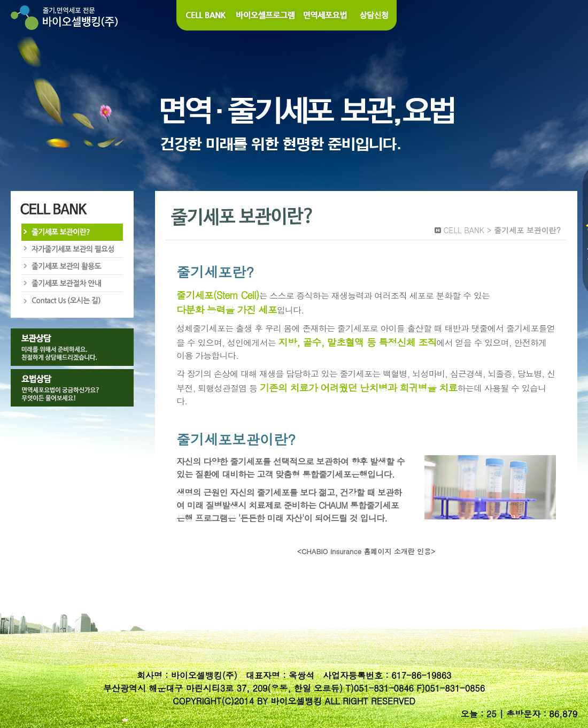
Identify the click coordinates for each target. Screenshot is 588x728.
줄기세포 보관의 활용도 (72, 266)
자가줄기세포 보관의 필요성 (72, 249)
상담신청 (375, 15)
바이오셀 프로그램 (266, 15)
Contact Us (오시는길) (72, 301)
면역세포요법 (326, 15)
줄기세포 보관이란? (72, 232)
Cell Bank (204, 15)
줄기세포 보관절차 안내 (72, 283)
